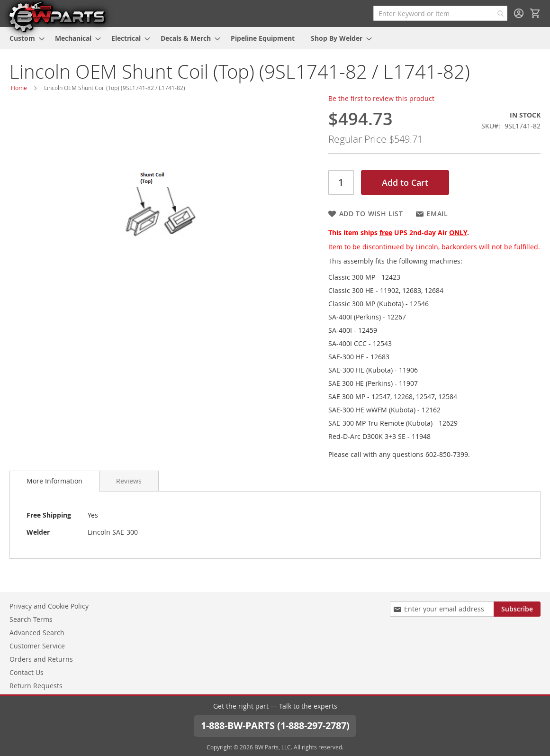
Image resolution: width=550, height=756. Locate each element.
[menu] (275, 38)
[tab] (54, 481)
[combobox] (440, 13)
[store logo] (57, 16)
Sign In (519, 13)
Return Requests (36, 686)
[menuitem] (24, 38)
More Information (54, 481)
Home (19, 88)
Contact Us (27, 672)
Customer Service (37, 646)
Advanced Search (37, 633)
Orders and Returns (41, 659)
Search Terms (31, 619)
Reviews (129, 481)
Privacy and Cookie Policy (49, 606)
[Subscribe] (517, 609)
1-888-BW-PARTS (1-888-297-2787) (275, 725)
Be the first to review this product (381, 98)
